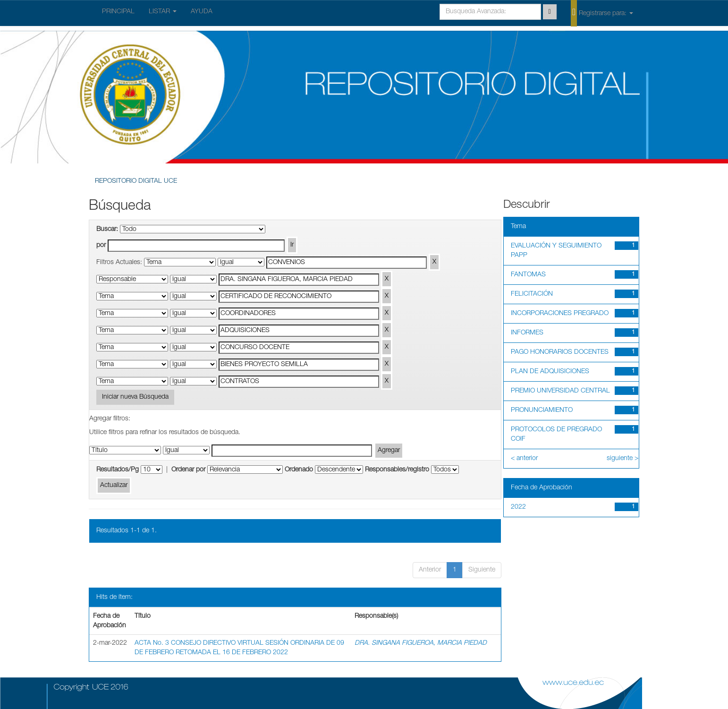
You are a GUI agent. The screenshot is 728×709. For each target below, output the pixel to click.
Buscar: (107, 230)
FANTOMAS (528, 275)
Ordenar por (188, 470)
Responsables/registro (397, 470)
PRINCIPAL (118, 12)
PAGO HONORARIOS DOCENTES (560, 352)
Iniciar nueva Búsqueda (135, 397)
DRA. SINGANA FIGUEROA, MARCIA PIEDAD (421, 643)
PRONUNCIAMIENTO (542, 410)
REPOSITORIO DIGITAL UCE (136, 181)
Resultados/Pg (118, 470)
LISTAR (163, 12)
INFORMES (527, 333)
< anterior (524, 459)
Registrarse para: (602, 13)
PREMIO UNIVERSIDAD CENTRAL (560, 391)
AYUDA (202, 12)
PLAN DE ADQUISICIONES (550, 372)
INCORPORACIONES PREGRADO (560, 314)
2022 (518, 507)
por (101, 246)
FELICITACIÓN (532, 294)
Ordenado (299, 470)
